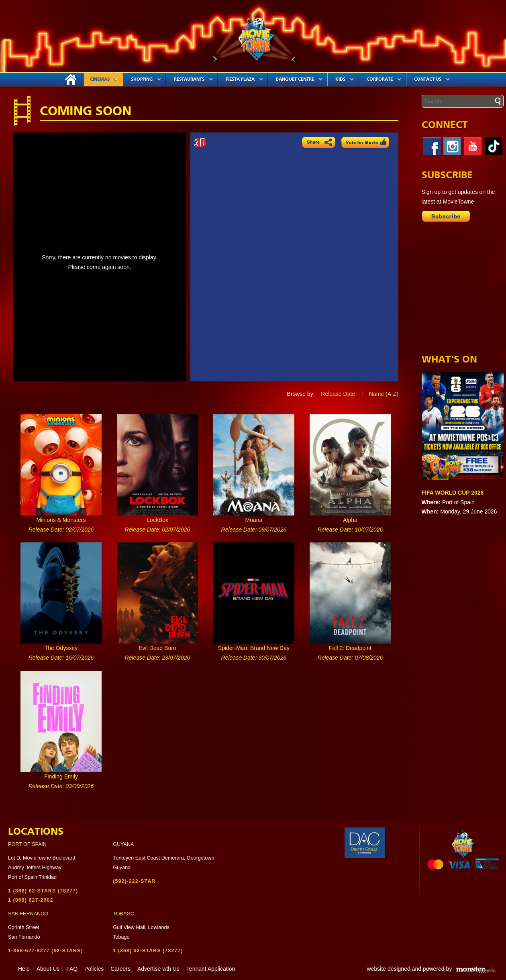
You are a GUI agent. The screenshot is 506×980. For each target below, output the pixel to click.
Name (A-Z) (384, 394)
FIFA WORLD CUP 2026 (453, 493)
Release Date (338, 394)
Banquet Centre (299, 79)
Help (24, 969)
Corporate (384, 79)
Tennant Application (211, 969)
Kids (345, 79)
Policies (94, 969)
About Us (48, 969)
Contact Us (432, 79)
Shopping (146, 79)
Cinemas (104, 79)
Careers (120, 969)
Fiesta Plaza (244, 79)
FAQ (72, 969)
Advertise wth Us (158, 969)
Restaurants (193, 79)
